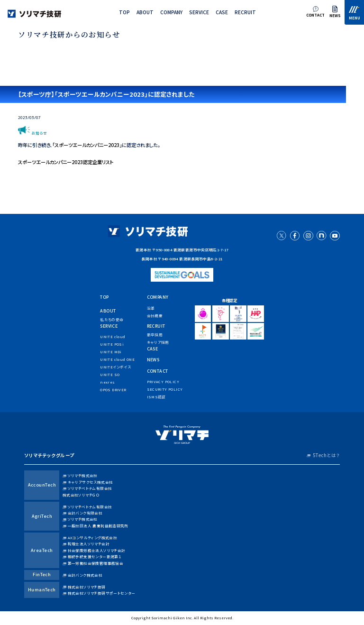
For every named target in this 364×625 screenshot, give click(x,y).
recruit (245, 12)
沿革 (151, 308)
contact (158, 371)
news (153, 360)
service (199, 12)
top (124, 12)
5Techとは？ (326, 455)
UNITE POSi (112, 344)
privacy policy (163, 381)
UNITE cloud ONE (117, 359)
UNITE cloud (113, 336)
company (171, 12)
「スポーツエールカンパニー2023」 (87, 145)
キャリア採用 (158, 342)
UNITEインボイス (115, 367)
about (145, 12)
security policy (165, 389)
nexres (107, 382)
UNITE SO (110, 374)
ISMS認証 (156, 397)
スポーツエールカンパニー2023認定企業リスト (66, 162)
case (222, 12)
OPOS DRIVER (113, 390)
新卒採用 (155, 335)
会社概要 (155, 316)
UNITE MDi (111, 352)
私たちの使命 (112, 319)
